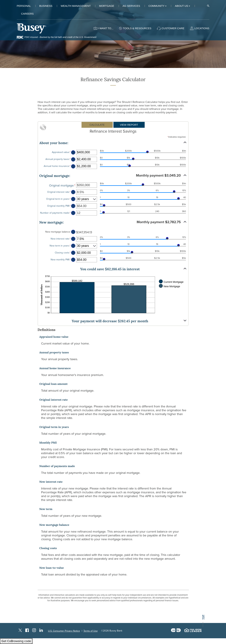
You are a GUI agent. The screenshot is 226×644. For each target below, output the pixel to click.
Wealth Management (76, 6)
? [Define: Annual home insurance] (73, 166)
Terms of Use (91, 631)
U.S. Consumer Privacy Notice (64, 631)
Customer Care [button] (173, 28)
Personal (24, 6)
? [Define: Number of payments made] (73, 213)
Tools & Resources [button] (137, 28)
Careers (27, 14)
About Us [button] (181, 6)
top (203, 617)
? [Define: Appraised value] (73, 152)
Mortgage (107, 6)
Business (46, 6)
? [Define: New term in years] (73, 246)
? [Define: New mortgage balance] (73, 232)
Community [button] (157, 6)
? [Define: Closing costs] (73, 253)
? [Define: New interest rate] (73, 239)
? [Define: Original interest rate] (73, 192)
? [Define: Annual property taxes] (73, 159)
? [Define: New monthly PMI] (73, 260)
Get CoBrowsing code (16, 641)
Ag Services (131, 6)
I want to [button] (105, 28)
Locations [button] (202, 28)
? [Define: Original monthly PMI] (73, 206)
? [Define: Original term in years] (73, 199)
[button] (113, 143)
